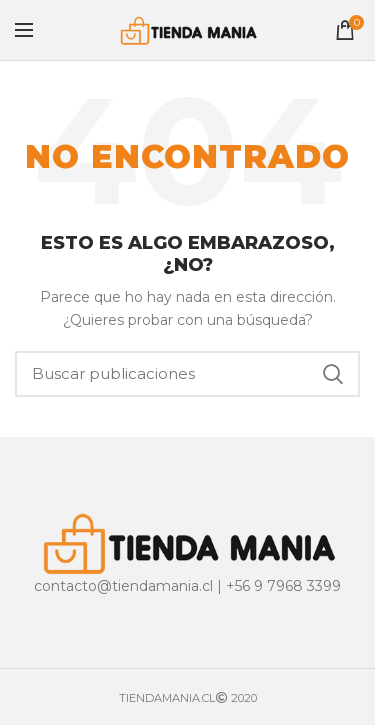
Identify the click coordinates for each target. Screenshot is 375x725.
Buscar (333, 374)
